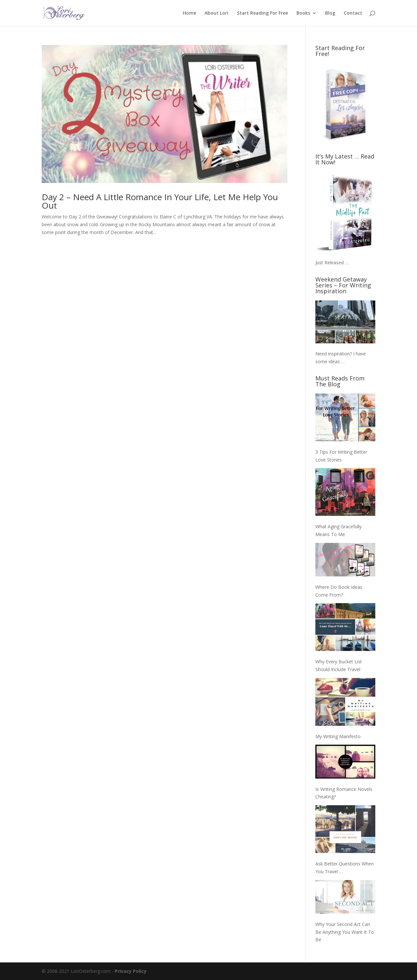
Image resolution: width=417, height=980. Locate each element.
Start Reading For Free (262, 13)
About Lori (216, 13)
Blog (330, 13)
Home (189, 13)
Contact (353, 13)
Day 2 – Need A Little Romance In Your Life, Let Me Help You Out (160, 201)
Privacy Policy (131, 971)
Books (303, 13)
